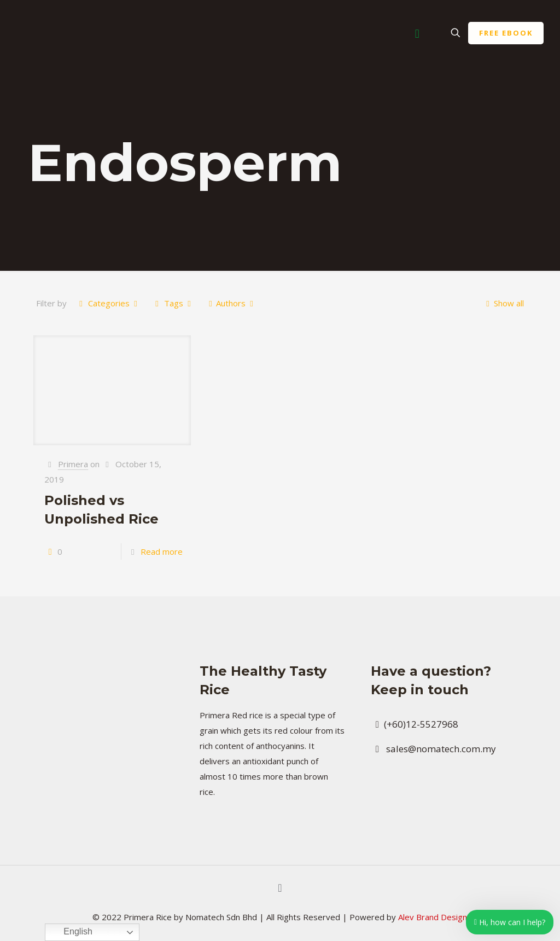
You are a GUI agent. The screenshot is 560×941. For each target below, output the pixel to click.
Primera (73, 464)
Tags (173, 303)
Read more (162, 551)
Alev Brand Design (433, 917)
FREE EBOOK (506, 33)
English (70, 932)
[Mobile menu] (417, 33)
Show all (503, 303)
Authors (231, 303)
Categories (108, 303)
